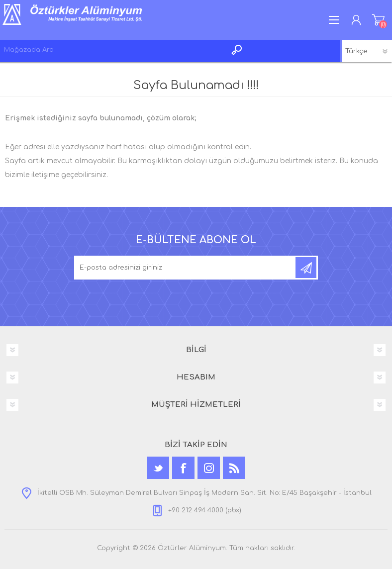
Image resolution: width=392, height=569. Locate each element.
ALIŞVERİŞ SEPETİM (378, 20)
